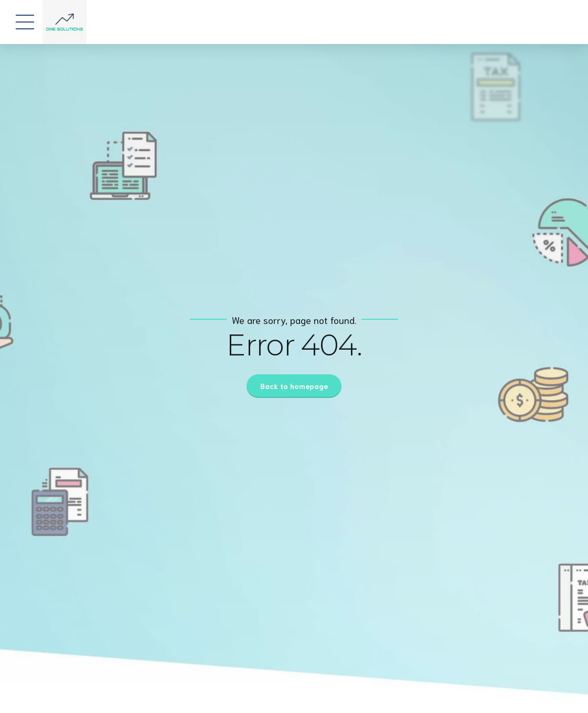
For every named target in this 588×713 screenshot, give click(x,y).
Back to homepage (294, 386)
